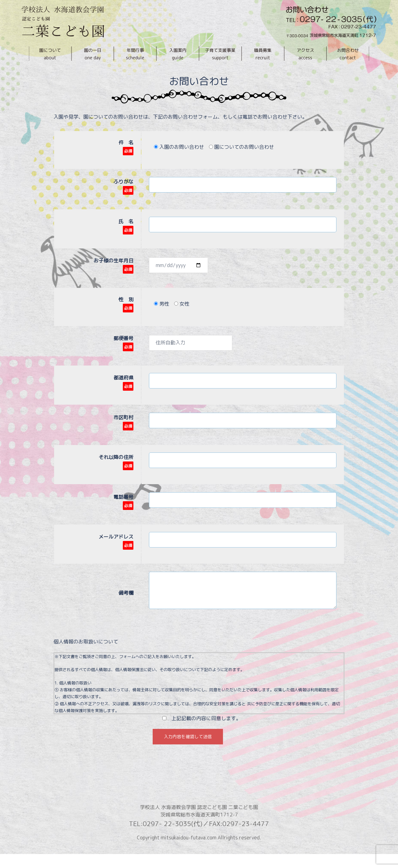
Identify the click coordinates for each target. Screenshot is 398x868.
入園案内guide (178, 54)
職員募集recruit (263, 54)
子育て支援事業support (220, 54)
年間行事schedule (135, 54)
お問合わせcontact (348, 54)
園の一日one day (93, 54)
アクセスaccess (305, 54)
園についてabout (50, 54)
